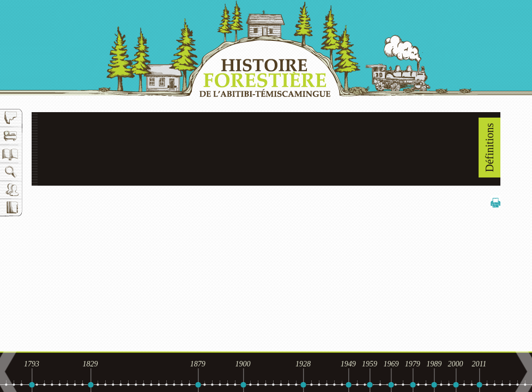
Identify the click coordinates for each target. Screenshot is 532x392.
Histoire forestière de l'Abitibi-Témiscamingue (266, 48)
